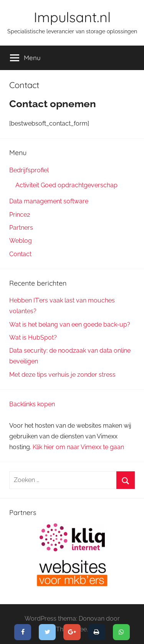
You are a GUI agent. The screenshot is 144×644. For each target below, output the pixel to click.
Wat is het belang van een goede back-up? (70, 324)
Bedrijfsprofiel (29, 170)
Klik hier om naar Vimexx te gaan (78, 447)
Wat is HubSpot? (33, 338)
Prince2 (20, 215)
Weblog (21, 241)
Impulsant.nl (72, 17)
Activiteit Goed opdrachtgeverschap (66, 185)
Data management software (49, 201)
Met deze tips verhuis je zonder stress (62, 375)
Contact (20, 254)
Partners (21, 228)
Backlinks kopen (32, 404)
